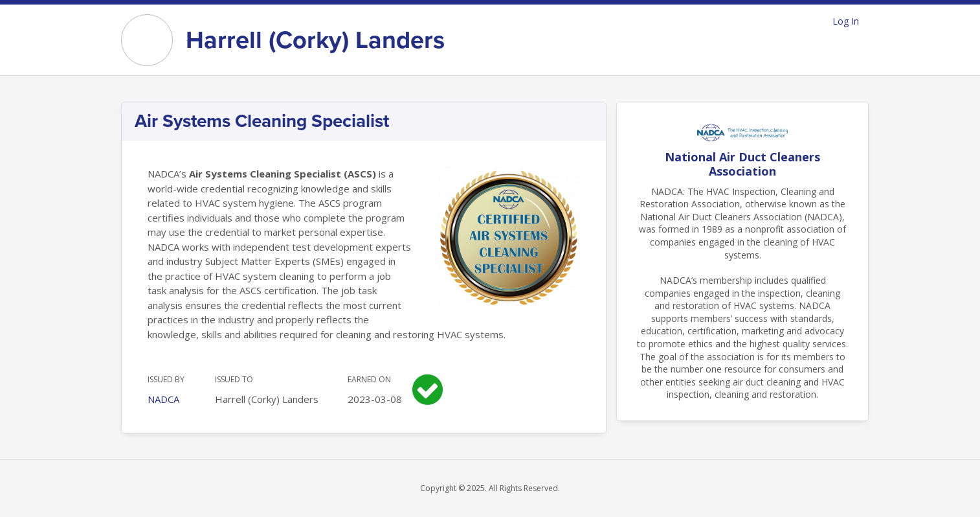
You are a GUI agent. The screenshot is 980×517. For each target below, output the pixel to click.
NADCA (163, 399)
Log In (846, 21)
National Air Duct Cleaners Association (742, 164)
